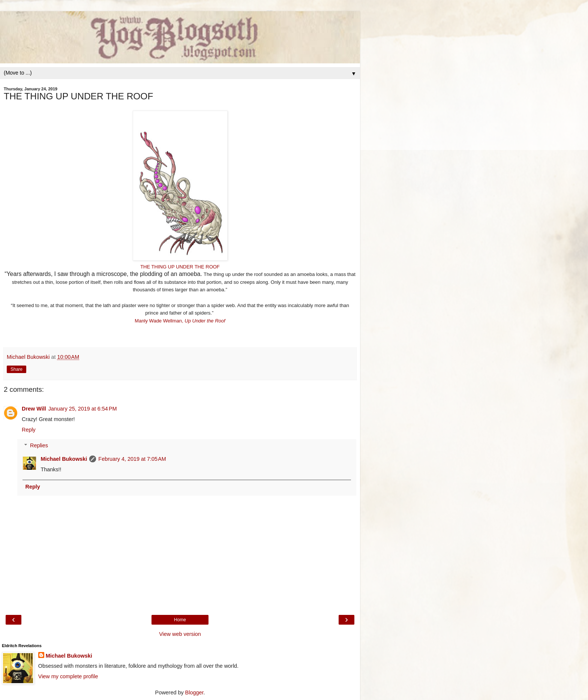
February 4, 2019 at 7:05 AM (132, 459)
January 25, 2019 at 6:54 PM (83, 409)
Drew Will (34, 409)
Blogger (194, 693)
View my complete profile (68, 676)
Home (180, 620)
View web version (180, 634)
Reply (29, 430)
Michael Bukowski (64, 459)
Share (16, 369)
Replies (39, 445)
